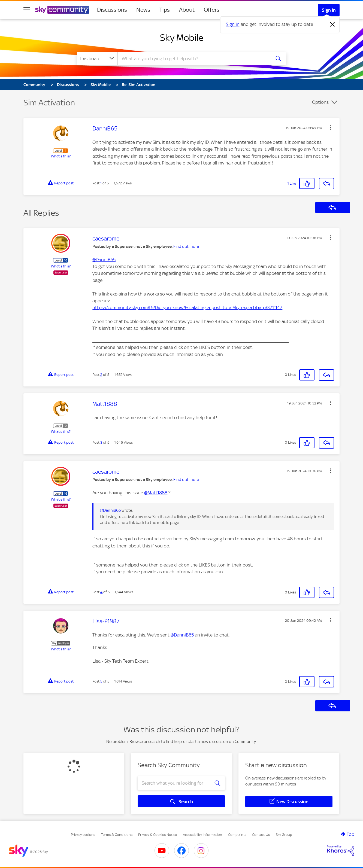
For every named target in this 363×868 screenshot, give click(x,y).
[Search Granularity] (97, 59)
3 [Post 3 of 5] (101, 442)
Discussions (112, 10)
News (143, 10)
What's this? (61, 156)
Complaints (237, 835)
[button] (330, 127)
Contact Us (261, 835)
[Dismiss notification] (332, 25)
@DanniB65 (104, 260)
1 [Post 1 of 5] (101, 183)
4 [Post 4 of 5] (101, 592)
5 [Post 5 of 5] (101, 681)
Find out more (186, 246)
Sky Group (284, 835)
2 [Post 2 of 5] (101, 375)
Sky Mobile (182, 38)
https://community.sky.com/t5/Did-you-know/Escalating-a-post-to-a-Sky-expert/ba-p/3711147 (187, 307)
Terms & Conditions (117, 835)
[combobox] (193, 59)
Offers (212, 10)
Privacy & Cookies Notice (158, 835)
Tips (165, 10)
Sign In (329, 10)
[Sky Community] (62, 10)
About (187, 10)
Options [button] (320, 102)
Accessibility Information (202, 835)
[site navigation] (27, 10)
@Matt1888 (156, 493)
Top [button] (350, 834)
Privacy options (83, 835)
